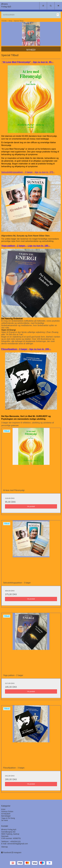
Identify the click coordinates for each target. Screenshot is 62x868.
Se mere (5, 820)
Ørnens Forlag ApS (6, 5)
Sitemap (4, 847)
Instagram (17, 852)
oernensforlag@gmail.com (18, 844)
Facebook (7, 852)
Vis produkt (31, 506)
